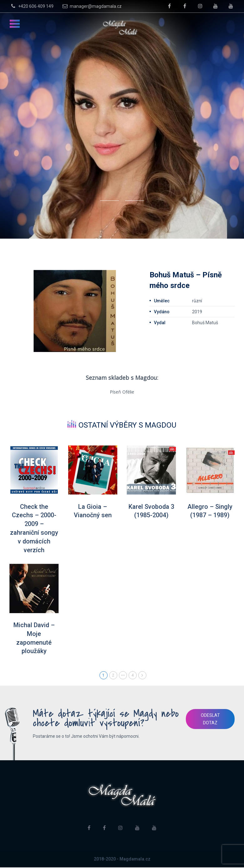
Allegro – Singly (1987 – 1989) (210, 511)
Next (142, 676)
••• (123, 676)
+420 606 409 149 (31, 6)
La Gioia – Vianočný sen (93, 511)
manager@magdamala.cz (91, 6)
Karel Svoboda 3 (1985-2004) (151, 511)
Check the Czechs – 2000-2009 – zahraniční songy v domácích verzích (34, 529)
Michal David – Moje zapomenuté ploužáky (34, 639)
